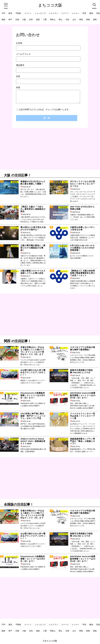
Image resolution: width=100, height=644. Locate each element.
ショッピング (40, 13)
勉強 (91, 13)
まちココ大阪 (50, 5)
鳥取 (81, 19)
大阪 (24, 19)
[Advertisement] (50, 149)
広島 (67, 19)
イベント (28, 13)
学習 (84, 13)
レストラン (54, 13)
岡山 (60, 19)
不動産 (18, 13)
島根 (88, 19)
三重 (45, 19)
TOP (3, 13)
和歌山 (53, 19)
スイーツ (65, 13)
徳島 (95, 19)
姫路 (3, 19)
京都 (17, 19)
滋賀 (38, 19)
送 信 (47, 118)
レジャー (76, 13)
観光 (10, 13)
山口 (74, 19)
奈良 (31, 19)
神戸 (10, 19)
